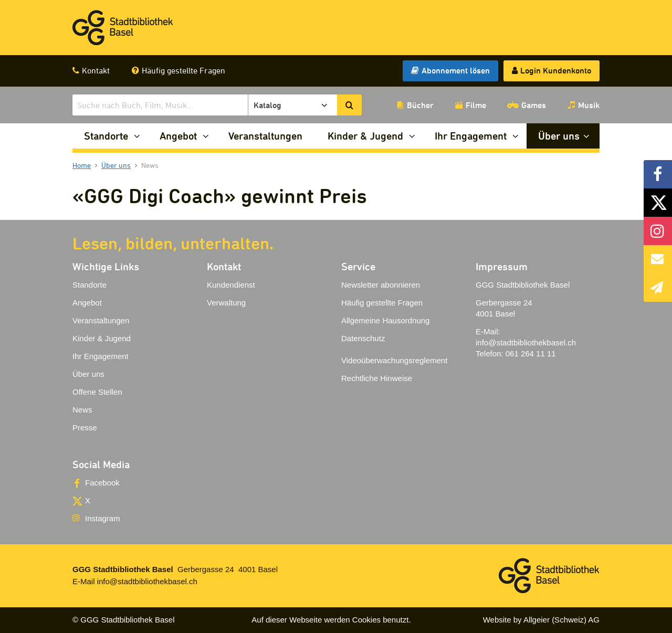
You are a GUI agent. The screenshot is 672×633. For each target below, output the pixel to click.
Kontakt (96, 70)
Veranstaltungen (265, 136)
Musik (589, 105)
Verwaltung (226, 303)
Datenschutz (363, 338)
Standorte (106, 136)
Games (534, 105)
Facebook (102, 483)
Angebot (178, 136)
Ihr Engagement (471, 136)
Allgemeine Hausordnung (385, 320)
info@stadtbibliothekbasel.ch (526, 342)
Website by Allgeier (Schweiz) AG (541, 620)
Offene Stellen (97, 392)
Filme (476, 105)
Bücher (420, 105)
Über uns (559, 136)
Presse (85, 428)
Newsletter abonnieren (381, 285)
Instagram (103, 518)
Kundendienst (231, 285)
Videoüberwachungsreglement (394, 360)
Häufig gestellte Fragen (183, 70)
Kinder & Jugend (365, 136)
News (82, 410)
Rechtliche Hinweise (377, 378)
